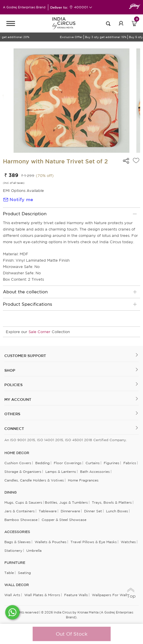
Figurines (112, 463)
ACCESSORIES (17, 532)
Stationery (13, 550)
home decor (17, 453)
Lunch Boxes (117, 511)
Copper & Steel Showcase (64, 520)
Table (9, 573)
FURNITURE (15, 563)
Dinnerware (70, 511)
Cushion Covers (18, 463)
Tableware (48, 511)
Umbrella (34, 550)
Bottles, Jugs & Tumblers (66, 502)
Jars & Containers (19, 511)
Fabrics (130, 463)
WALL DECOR (17, 585)
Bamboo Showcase (21, 520)
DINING (10, 492)
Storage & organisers (23, 472)
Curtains (93, 463)
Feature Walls (76, 595)
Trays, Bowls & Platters (112, 502)
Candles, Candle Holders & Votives (34, 480)
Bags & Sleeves (17, 542)
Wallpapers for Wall (109, 595)
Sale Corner (39, 332)
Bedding (42, 463)
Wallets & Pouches (51, 542)
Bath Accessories (95, 472)
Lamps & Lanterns (61, 472)
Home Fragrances (83, 480)
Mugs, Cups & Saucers (23, 502)
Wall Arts (12, 595)
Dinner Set (93, 511)
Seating (24, 573)
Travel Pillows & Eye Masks (94, 542)
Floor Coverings (68, 463)
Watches (128, 542)
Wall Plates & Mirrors (42, 595)
